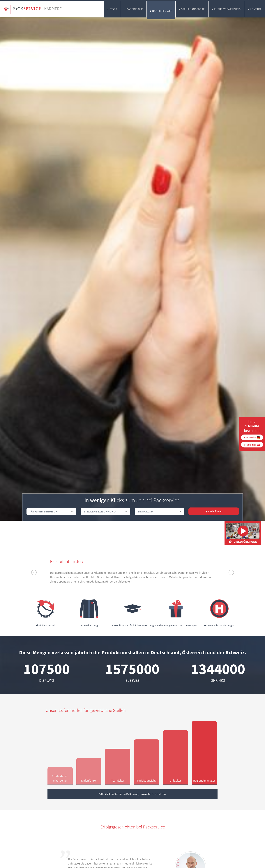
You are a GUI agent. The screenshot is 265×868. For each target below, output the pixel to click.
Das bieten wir (162, 11)
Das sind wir (135, 9)
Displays (47, 680)
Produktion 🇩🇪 (252, 437)
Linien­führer (89, 780)
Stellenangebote (193, 9)
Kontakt (256, 9)
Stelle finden (215, 511)
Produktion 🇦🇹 (252, 445)
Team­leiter (118, 780)
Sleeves (132, 680)
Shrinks (218, 680)
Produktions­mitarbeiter (60, 778)
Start (113, 9)
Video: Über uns (243, 533)
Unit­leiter (175, 780)
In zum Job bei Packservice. (133, 500)
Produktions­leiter (147, 780)
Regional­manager (204, 780)
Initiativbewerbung (227, 9)
